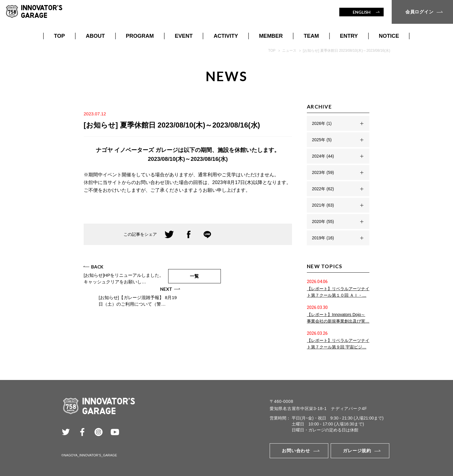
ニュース (289, 51)
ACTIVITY (226, 36)
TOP (59, 36)
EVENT (184, 36)
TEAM (311, 36)
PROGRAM (140, 36)
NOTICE (389, 36)
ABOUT (95, 36)
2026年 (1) (322, 123)
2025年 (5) (322, 140)
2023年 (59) (323, 172)
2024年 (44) (323, 156)
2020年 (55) (323, 221)
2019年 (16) (323, 238)
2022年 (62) (323, 189)
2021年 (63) (323, 205)
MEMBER (271, 36)
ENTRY (349, 36)
